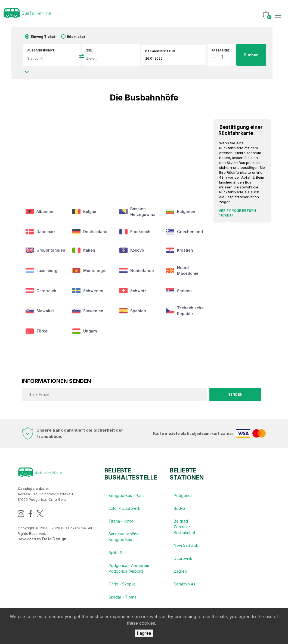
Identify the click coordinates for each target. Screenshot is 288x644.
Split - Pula (118, 555)
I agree (144, 633)
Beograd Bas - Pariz (127, 497)
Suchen (251, 55)
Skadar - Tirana (123, 600)
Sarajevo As (185, 587)
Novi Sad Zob (186, 548)
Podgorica (183, 497)
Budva (179, 510)
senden (235, 396)
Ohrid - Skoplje (122, 587)
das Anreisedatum (160, 51)
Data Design (54, 540)
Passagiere (221, 50)
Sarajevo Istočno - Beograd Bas (125, 539)
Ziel (89, 50)
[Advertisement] (112, 151)
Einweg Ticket (43, 37)
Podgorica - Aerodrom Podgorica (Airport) (129, 571)
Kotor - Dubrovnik (124, 510)
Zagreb (180, 574)
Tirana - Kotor (121, 523)
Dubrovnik (183, 561)
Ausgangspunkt (41, 50)
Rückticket (76, 37)
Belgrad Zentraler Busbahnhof (185, 529)
